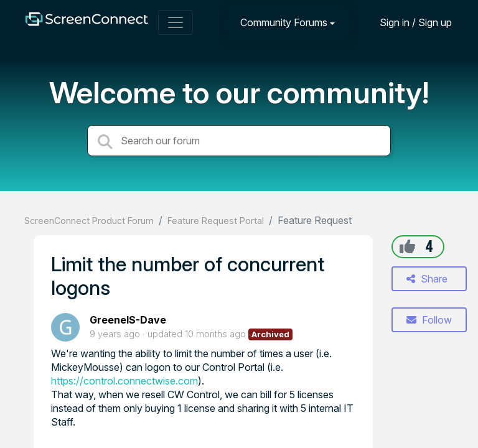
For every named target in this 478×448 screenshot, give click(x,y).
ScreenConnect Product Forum (89, 221)
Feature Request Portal (216, 221)
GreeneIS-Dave (128, 320)
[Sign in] (406, 22)
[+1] (407, 246)
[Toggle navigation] (176, 22)
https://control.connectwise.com (124, 381)
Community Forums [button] (284, 22)
